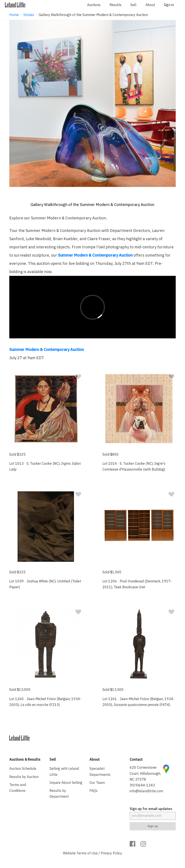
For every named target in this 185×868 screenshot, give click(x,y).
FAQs (93, 791)
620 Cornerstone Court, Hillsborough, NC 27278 (145, 773)
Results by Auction (24, 777)
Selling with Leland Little (64, 771)
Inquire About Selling (66, 783)
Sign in (169, 5)
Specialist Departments (100, 771)
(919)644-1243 (142, 785)
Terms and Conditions (18, 788)
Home (14, 15)
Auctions (94, 5)
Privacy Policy (111, 853)
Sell (133, 5)
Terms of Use (87, 853)
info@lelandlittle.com (146, 791)
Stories (29, 15)
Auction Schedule (23, 768)
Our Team (97, 783)
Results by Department (59, 793)
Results (116, 5)
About (150, 5)
